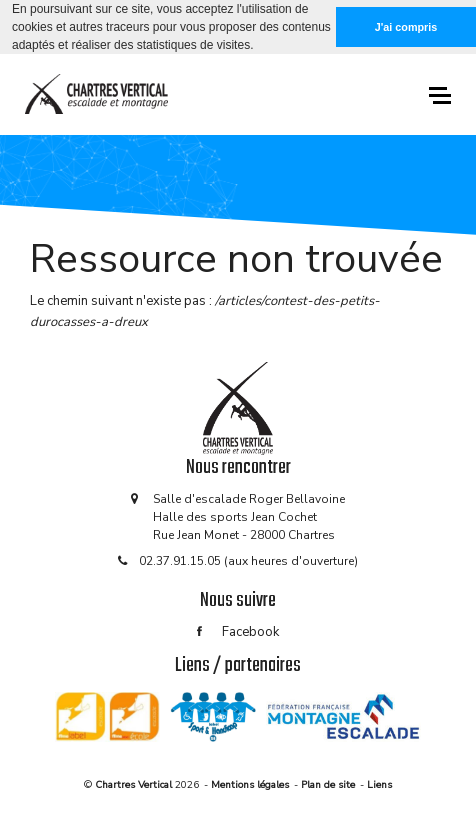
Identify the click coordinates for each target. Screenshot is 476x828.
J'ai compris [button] (406, 27)
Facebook (238, 631)
